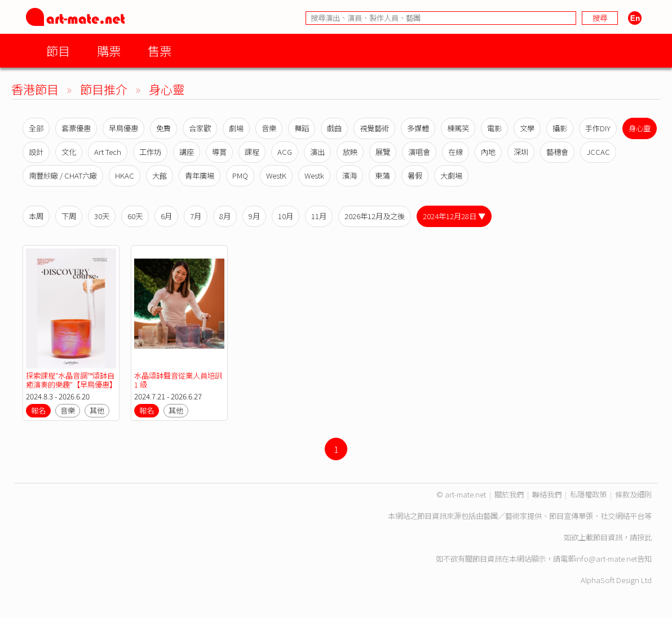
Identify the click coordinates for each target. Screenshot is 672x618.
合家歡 (200, 128)
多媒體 (418, 128)
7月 (196, 216)
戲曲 (334, 128)
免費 (163, 128)
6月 (166, 216)
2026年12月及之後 (375, 216)
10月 (286, 216)
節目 (58, 50)
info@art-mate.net (606, 559)
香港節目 (35, 89)
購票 (109, 50)
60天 (135, 216)
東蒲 (382, 175)
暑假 (415, 175)
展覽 (383, 152)
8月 (225, 216)
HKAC (125, 175)
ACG (285, 152)
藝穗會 (557, 152)
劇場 (236, 128)
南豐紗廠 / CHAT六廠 (63, 175)
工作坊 (150, 152)
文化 (69, 152)
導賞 (219, 152)
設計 (36, 152)
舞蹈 (302, 128)
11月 (319, 216)
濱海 (350, 175)
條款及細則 (633, 494)
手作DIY (598, 128)
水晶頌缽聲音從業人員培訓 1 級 (178, 380)
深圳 (521, 152)
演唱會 (419, 152)
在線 (456, 152)
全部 (36, 128)
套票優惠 (76, 128)
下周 (69, 216)
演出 (317, 152)
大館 (160, 175)
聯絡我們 (547, 494)
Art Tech (108, 152)
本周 (36, 216)
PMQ (240, 175)
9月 (254, 216)
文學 (527, 128)
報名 (38, 410)
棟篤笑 (458, 128)
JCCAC (598, 152)
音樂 (269, 128)
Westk (314, 175)
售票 (160, 50)
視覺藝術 (374, 128)
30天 (102, 216)
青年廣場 (200, 175)
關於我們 (509, 494)
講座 (187, 152)
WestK (276, 175)
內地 (488, 152)
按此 (644, 537)
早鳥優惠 (123, 128)
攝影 (560, 128)
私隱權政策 (588, 494)
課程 (252, 152)
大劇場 (451, 175)
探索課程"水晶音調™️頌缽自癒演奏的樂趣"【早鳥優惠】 (71, 380)
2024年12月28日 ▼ (454, 216)
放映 (350, 152)
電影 (494, 128)
